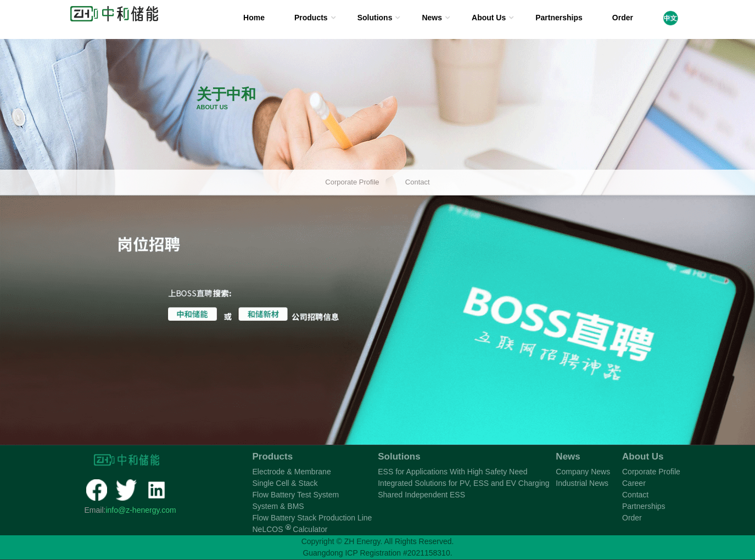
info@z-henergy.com (141, 510)
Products (311, 18)
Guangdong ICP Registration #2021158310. (377, 553)
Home (254, 18)
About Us (489, 18)
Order (623, 18)
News (432, 18)
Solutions (375, 18)
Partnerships (559, 18)
